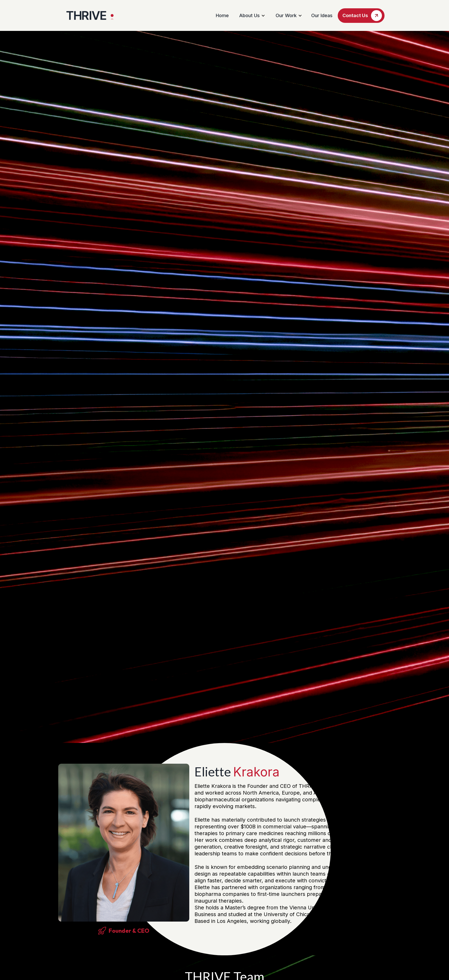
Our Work (286, 15)
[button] (252, 15)
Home (222, 15)
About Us (249, 15)
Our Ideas (322, 15)
